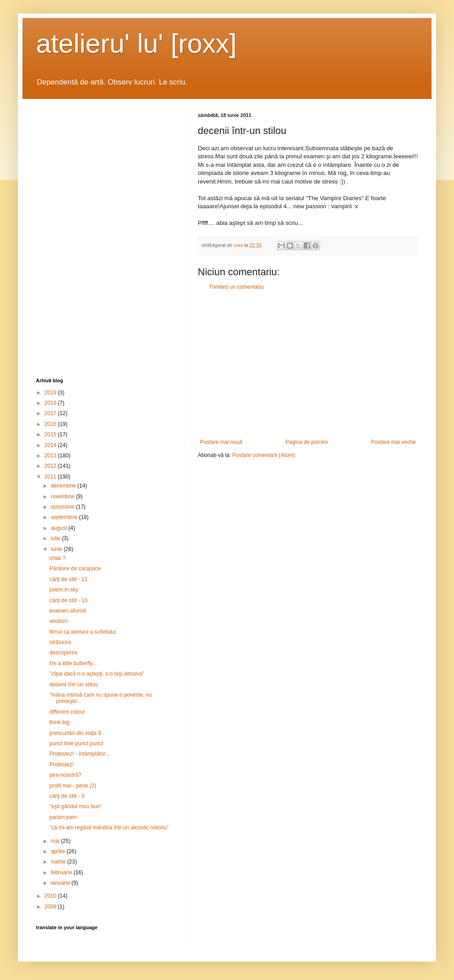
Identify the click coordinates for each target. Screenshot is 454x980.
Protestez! (62, 765)
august (60, 528)
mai (56, 841)
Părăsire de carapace (75, 568)
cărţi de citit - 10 (69, 600)
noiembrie (63, 497)
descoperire (64, 653)
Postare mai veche (394, 442)
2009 (51, 907)
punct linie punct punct (76, 743)
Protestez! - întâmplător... (80, 754)
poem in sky (64, 590)
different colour (67, 712)
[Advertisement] (308, 365)
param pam (63, 817)
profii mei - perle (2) (73, 786)
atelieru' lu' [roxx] (136, 43)
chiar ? (58, 558)
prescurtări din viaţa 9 (75, 733)
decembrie (64, 486)
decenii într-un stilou (73, 685)
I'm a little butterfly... (73, 663)
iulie (56, 538)
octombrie (63, 507)
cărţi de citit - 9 (67, 796)
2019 (51, 393)
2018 (51, 403)
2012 (51, 466)
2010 (51, 896)
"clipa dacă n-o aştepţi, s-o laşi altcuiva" (97, 674)
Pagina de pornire (307, 442)
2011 (51, 477)
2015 (51, 434)
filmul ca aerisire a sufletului (82, 632)
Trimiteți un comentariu (236, 287)
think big (60, 722)
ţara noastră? (65, 775)
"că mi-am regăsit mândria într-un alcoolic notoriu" (109, 828)
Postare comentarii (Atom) (264, 455)
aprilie (59, 851)
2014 (51, 445)
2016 (51, 424)
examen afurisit (68, 611)
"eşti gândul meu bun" (76, 806)
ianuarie (61, 883)
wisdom (59, 621)
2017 (51, 413)
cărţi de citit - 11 (69, 579)
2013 (51, 456)
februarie (62, 873)
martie (59, 862)
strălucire (60, 642)
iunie (57, 549)
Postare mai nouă (221, 442)
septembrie (65, 517)
